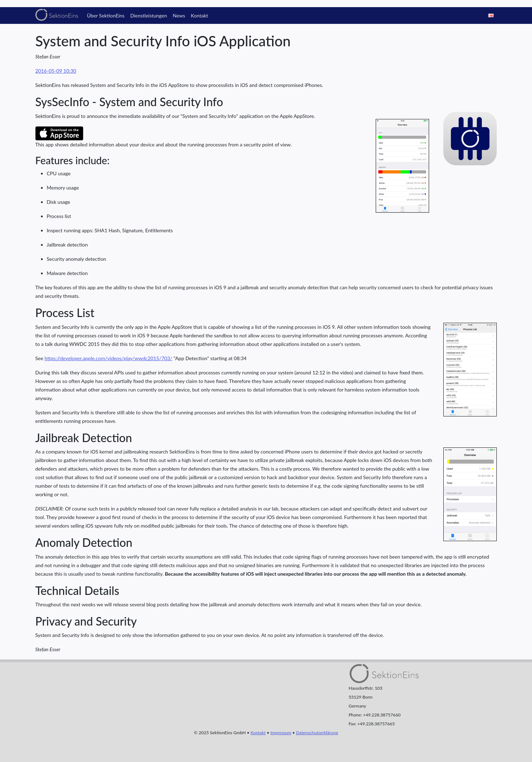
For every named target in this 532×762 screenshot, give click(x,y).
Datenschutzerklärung (317, 733)
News (179, 15)
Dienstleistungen (149, 15)
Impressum (281, 733)
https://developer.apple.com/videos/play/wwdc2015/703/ (108, 358)
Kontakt (200, 15)
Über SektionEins (106, 15)
